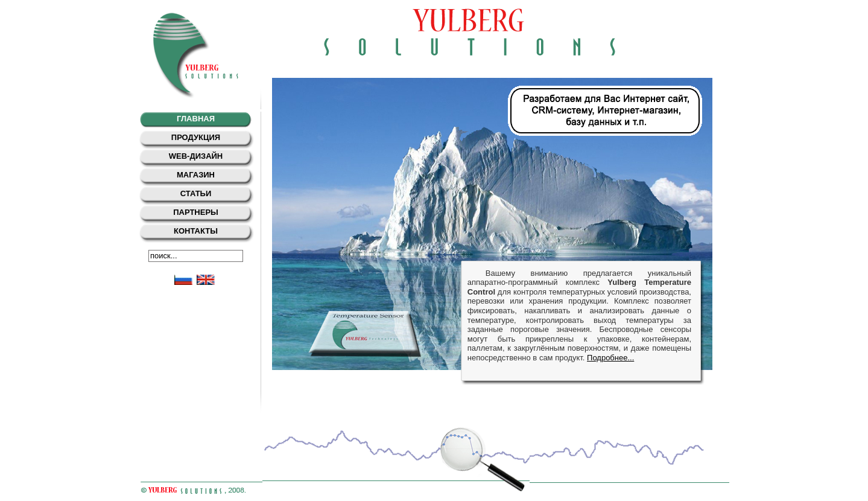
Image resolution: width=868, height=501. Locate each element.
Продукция (196, 137)
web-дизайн (196, 156)
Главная (196, 119)
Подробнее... (610, 358)
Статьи (196, 193)
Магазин (196, 175)
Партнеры (196, 212)
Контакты (196, 231)
